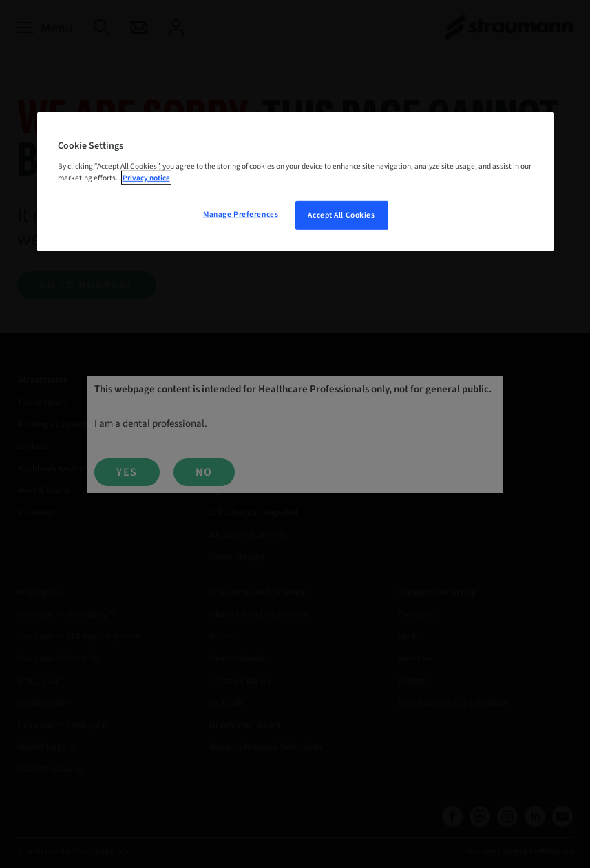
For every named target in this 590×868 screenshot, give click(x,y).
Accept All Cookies (341, 215)
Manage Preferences (241, 214)
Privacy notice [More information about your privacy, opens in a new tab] (146, 178)
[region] (295, 182)
